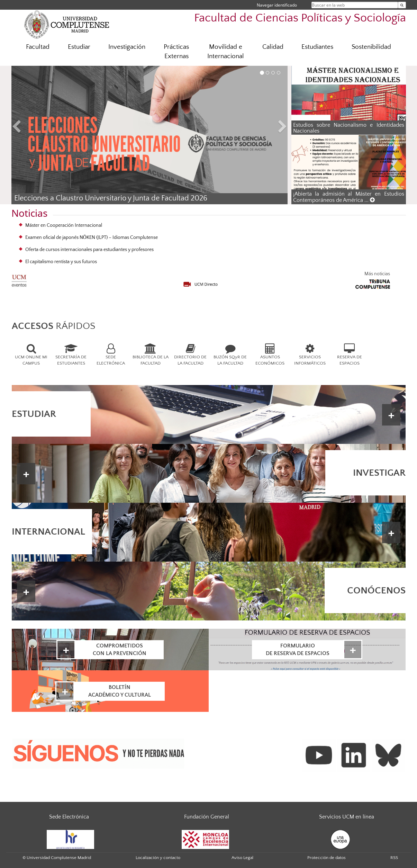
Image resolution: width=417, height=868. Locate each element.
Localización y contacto (158, 858)
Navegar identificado (277, 5)
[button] (32, 128)
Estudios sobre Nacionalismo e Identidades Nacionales (349, 128)
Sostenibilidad (371, 47)
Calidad (273, 47)
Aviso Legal (242, 858)
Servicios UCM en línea (347, 817)
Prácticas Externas (176, 52)
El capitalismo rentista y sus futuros (61, 262)
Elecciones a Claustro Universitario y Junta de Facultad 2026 (111, 198)
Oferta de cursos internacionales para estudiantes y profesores (89, 250)
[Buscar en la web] (402, 5)
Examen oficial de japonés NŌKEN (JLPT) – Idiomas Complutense (92, 238)
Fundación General (207, 817)
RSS (394, 858)
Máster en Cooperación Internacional (64, 225)
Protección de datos (327, 858)
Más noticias (377, 274)
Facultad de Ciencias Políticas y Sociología (300, 18)
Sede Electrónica (69, 817)
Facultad (38, 47)
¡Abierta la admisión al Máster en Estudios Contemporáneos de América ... (349, 197)
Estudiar (79, 47)
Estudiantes (317, 47)
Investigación (127, 47)
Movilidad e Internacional (226, 52)
